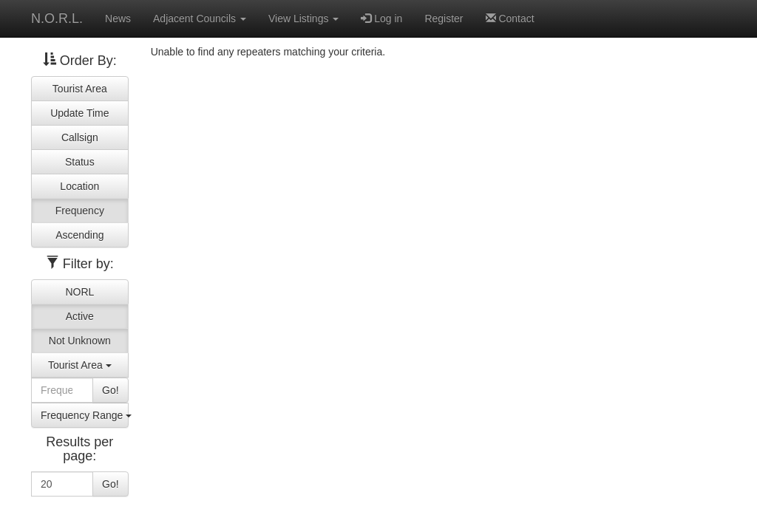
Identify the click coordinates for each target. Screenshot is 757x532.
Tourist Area (80, 89)
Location (79, 186)
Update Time (79, 113)
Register (444, 18)
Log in (381, 18)
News (118, 18)
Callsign (80, 137)
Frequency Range (85, 415)
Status (80, 162)
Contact (510, 18)
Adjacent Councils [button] (200, 18)
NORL (79, 292)
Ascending (79, 235)
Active (80, 316)
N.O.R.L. (57, 18)
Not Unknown (80, 341)
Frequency (80, 211)
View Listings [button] (303, 18)
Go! (111, 390)
